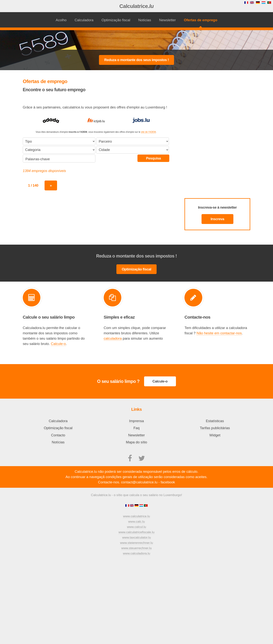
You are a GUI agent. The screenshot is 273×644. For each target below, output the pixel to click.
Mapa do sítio (136, 442)
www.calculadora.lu (136, 553)
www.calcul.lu (137, 527)
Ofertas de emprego (201, 20)
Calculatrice (137, 6)
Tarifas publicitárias (215, 428)
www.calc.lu (136, 522)
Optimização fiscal (116, 20)
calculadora (113, 338)
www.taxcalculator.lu (136, 538)
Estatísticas (215, 421)
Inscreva (217, 219)
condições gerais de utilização (129, 477)
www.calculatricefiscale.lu (136, 532)
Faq (136, 428)
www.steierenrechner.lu (136, 543)
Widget (215, 435)
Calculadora (84, 20)
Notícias (145, 20)
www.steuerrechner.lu (136, 548)
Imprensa (136, 421)
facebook (168, 482)
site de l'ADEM (148, 132)
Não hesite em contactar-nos (219, 333)
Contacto (58, 435)
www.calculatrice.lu (136, 516)
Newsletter (167, 20)
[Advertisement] (136, 40)
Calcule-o (58, 344)
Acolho (61, 20)
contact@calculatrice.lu (139, 482)
